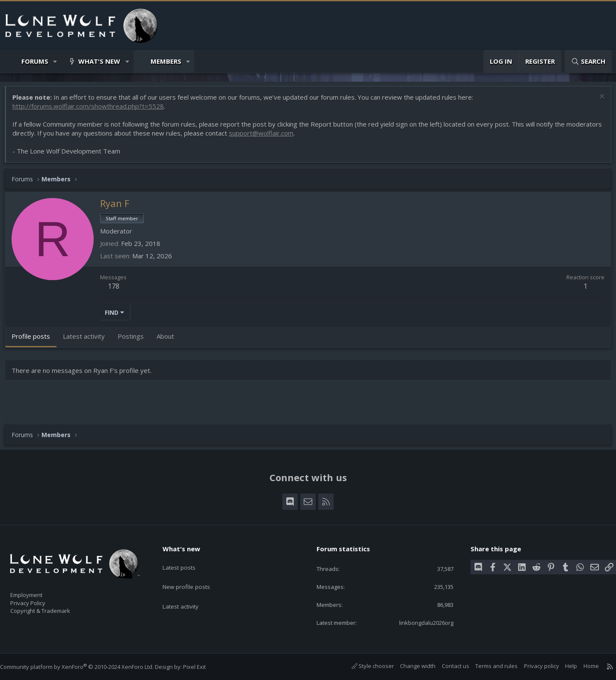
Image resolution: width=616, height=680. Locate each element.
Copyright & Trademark (53, 608)
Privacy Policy (39, 599)
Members (166, 61)
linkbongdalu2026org (418, 622)
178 (118, 290)
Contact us (447, 666)
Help (563, 666)
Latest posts (186, 559)
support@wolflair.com (303, 137)
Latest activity (188, 593)
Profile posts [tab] (35, 340)
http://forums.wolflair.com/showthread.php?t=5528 (92, 110)
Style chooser (364, 666)
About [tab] (170, 340)
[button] (55, 61)
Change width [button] (409, 666)
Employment (37, 590)
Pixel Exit (203, 667)
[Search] (588, 61)
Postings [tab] (135, 340)
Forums (35, 61)
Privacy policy (533, 666)
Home (583, 666)
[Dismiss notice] (597, 102)
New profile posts (194, 576)
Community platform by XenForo (85, 667)
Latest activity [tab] (88, 340)
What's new (99, 61)
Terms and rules (488, 666)
